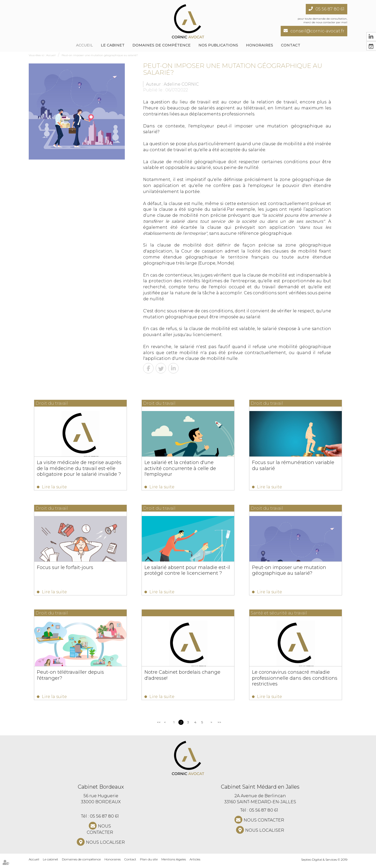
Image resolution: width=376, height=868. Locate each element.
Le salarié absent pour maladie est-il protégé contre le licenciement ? (187, 571)
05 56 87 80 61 (330, 9)
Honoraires (260, 45)
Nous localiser (105, 846)
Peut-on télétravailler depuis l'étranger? (70, 677)
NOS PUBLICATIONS (218, 45)
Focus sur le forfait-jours (65, 568)
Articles (195, 863)
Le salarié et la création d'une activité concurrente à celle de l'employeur (188, 465)
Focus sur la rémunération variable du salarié (292, 465)
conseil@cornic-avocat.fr (317, 31)
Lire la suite (54, 487)
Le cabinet (113, 45)
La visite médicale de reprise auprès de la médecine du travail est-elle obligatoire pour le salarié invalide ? (79, 468)
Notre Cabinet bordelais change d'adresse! (182, 677)
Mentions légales (174, 863)
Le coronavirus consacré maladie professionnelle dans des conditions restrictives (294, 680)
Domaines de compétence (161, 45)
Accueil (84, 45)
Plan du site (149, 863)
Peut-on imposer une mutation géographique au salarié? (100, 55)
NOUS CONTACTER (100, 833)
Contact (291, 45)
